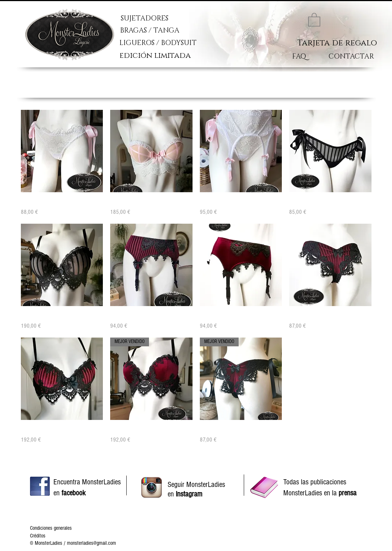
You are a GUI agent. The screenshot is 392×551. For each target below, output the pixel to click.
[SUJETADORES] (164, 19)
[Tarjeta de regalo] (337, 43)
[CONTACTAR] (351, 57)
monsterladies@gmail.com (92, 543)
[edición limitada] (160, 56)
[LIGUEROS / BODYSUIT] (177, 43)
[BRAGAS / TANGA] (173, 31)
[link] (314, 19)
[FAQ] (299, 57)
